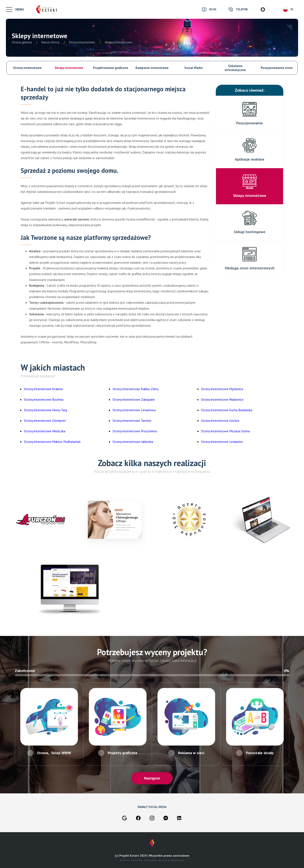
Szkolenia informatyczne (235, 68)
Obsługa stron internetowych (250, 268)
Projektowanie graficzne (111, 68)
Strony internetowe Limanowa (134, 410)
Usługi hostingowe (250, 232)
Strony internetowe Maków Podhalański (52, 442)
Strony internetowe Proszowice (135, 431)
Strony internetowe (27, 68)
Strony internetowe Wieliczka (45, 431)
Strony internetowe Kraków (43, 389)
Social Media (193, 68)
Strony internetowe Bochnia (44, 399)
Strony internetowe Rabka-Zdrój (135, 389)
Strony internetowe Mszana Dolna (225, 431)
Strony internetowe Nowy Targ (45, 410)
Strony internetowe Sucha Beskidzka (227, 410)
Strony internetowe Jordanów (222, 442)
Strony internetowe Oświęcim (45, 421)
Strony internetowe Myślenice (222, 389)
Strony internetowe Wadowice (222, 399)
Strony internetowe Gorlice (220, 421)
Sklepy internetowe (69, 68)
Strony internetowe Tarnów (132, 421)
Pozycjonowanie (250, 123)
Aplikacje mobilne (250, 159)
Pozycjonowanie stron (277, 68)
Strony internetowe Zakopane (134, 399)
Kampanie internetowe (152, 68)
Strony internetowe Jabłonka (133, 442)
